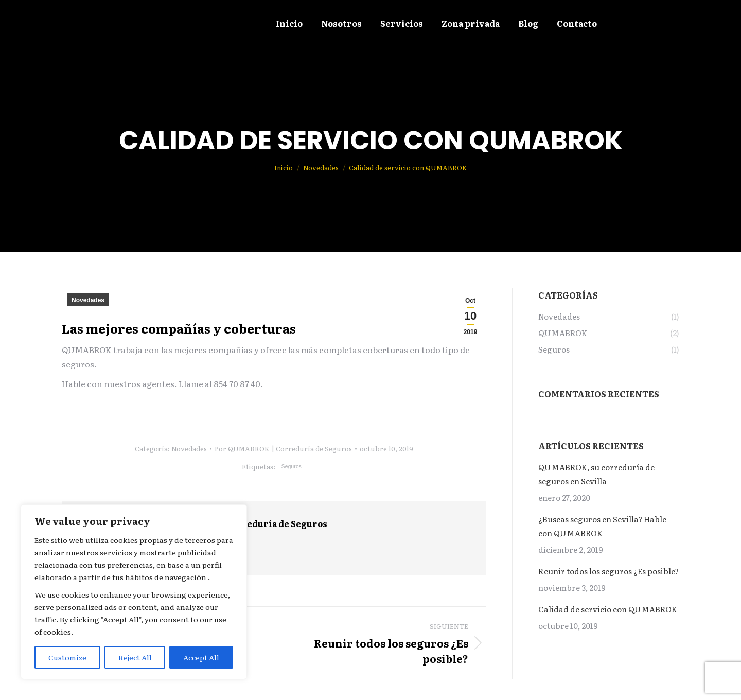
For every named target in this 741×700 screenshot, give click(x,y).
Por (283, 449)
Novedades (88, 300)
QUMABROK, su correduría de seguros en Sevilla (596, 474)
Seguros (292, 467)
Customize (67, 657)
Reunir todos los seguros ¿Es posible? (608, 571)
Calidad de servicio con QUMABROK (608, 609)
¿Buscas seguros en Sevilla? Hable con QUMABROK (602, 526)
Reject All (135, 657)
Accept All (201, 657)
